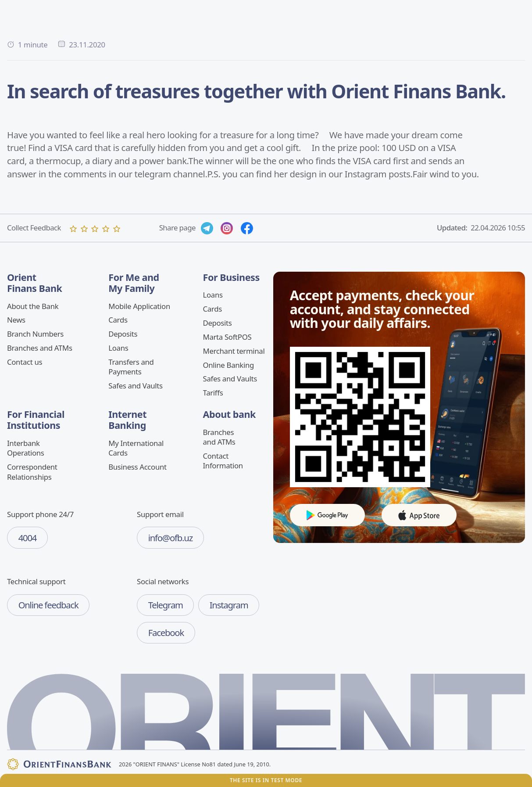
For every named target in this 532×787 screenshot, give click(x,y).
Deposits (123, 334)
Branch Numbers (35, 334)
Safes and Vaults (135, 386)
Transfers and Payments (131, 367)
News (16, 320)
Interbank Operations (26, 448)
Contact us (25, 362)
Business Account (137, 467)
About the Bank (33, 306)
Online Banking (229, 365)
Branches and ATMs (40, 348)
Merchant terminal (234, 351)
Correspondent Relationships (32, 472)
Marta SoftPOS (227, 337)
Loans (118, 348)
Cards (118, 320)
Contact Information (223, 461)
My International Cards (136, 448)
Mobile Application (139, 306)
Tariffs (213, 393)
